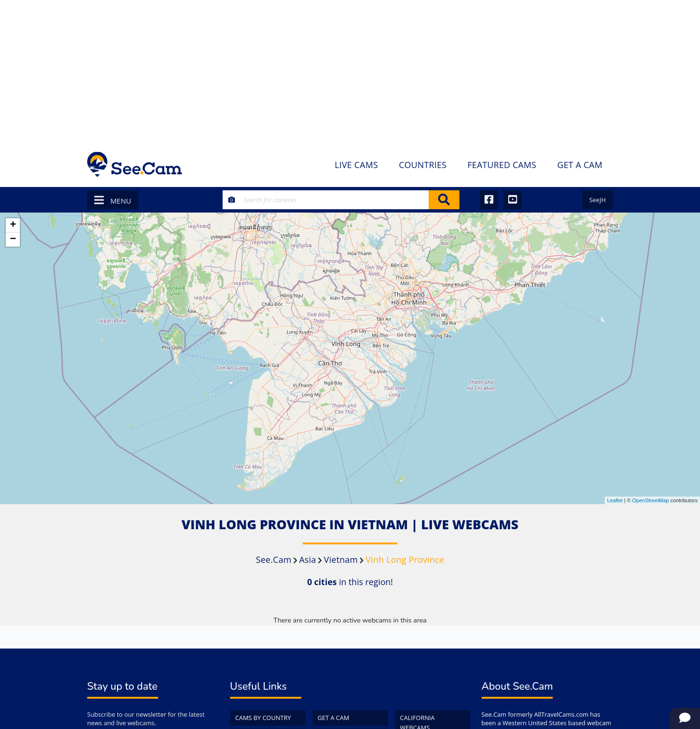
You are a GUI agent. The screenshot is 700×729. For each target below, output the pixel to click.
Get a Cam (334, 718)
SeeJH (597, 200)
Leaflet (615, 500)
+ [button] (13, 225)
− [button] (13, 240)
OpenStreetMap (651, 500)
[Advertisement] (350, 71)
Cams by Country (263, 718)
